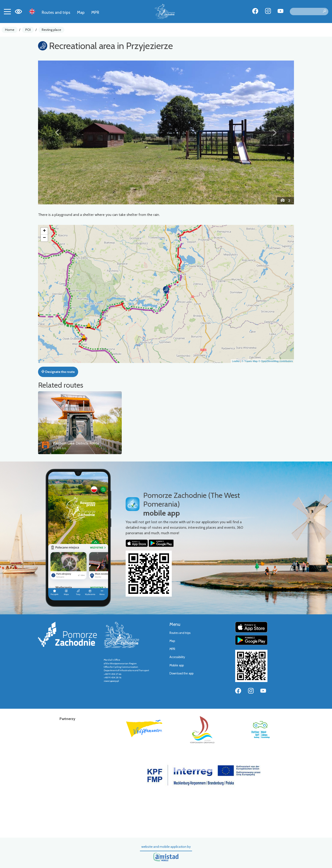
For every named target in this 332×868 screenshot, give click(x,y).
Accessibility (177, 657)
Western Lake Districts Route (76, 443)
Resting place (51, 30)
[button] (57, 132)
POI (28, 30)
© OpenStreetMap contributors (276, 361)
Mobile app (177, 665)
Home (10, 30)
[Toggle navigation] (7, 12)
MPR (95, 12)
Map (81, 12)
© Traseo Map (250, 361)
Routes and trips (56, 12)
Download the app (181, 673)
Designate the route (58, 372)
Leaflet (236, 361)
